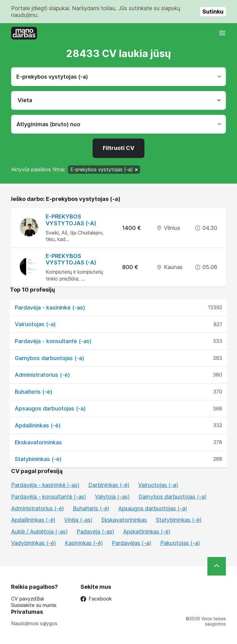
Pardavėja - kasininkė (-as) (50, 307)
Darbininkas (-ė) (109, 485)
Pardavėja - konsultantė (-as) (53, 341)
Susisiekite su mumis (34, 605)
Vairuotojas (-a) (35, 324)
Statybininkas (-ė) (38, 459)
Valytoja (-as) (112, 497)
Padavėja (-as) (95, 532)
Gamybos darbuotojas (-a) (50, 358)
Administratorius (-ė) (42, 375)
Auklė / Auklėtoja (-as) (39, 532)
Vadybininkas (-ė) (33, 543)
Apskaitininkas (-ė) (147, 532)
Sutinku (213, 12)
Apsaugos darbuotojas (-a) (50, 408)
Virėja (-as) (78, 520)
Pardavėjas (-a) (131, 543)
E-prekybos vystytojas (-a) (71, 220)
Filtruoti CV (118, 148)
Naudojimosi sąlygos (34, 623)
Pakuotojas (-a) (180, 543)
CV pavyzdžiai (27, 599)
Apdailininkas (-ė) (38, 425)
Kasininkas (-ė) (84, 543)
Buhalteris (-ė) (34, 392)
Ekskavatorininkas (38, 442)
